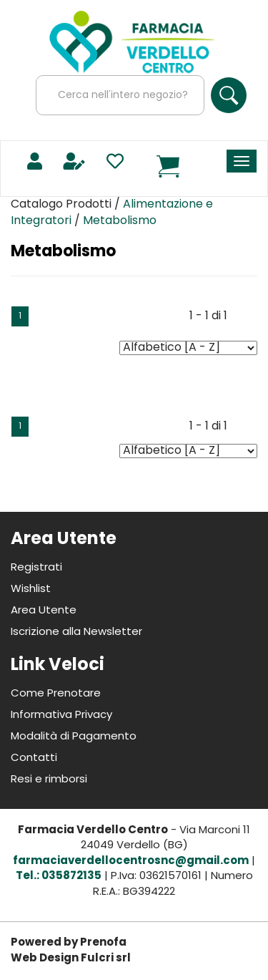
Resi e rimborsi (49, 780)
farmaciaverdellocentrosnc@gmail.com (131, 862)
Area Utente (44, 611)
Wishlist (31, 590)
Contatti (34, 758)
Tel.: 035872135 (59, 877)
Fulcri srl (106, 959)
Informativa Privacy (61, 715)
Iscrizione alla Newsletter (76, 632)
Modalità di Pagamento (74, 737)
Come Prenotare (56, 694)
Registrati (36, 568)
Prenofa (103, 943)
